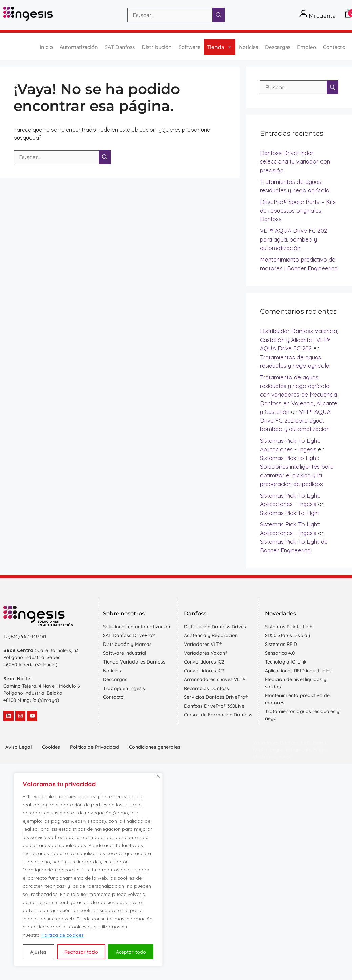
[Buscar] (219, 15)
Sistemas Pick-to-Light (290, 513)
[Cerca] (158, 776)
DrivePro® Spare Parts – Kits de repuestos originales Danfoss (298, 210)
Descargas (278, 47)
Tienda (220, 47)
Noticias (249, 47)
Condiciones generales (155, 747)
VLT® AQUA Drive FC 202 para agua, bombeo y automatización (293, 239)
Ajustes (38, 952)
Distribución (157, 47)
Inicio (46, 47)
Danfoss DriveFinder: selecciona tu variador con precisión (295, 161)
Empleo (307, 47)
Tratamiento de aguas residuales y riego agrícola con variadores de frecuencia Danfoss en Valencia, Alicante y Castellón (299, 394)
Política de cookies (63, 935)
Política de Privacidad (95, 747)
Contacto (334, 47)
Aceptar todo (131, 952)
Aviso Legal (19, 747)
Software (190, 47)
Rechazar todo (81, 952)
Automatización (79, 47)
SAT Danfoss (120, 47)
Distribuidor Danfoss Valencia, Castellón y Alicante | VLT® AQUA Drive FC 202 (299, 340)
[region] (88, 870)
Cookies (51, 747)
